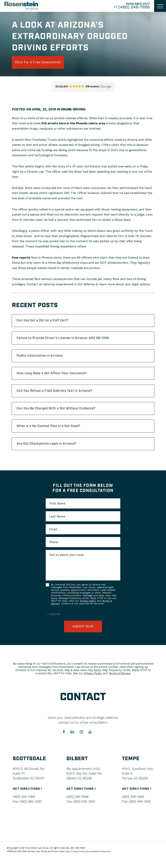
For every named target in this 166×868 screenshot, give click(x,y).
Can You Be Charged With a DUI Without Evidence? (62, 415)
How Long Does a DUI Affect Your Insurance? (57, 378)
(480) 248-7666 (24, 807)
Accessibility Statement (100, 861)
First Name (57, 513)
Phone (54, 552)
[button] (83, 88)
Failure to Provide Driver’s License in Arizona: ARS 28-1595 (69, 341)
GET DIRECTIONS (28, 799)
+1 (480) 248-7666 (129, 7)
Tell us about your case (66, 564)
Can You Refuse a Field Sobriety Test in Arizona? (60, 397)
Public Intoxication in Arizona (43, 359)
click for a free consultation (43, 63)
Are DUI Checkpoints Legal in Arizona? (51, 453)
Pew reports (21, 259)
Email (53, 539)
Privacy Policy (88, 610)
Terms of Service (119, 683)
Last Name (57, 526)
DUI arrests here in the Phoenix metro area (73, 124)
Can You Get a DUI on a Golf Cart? (47, 322)
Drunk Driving (74, 110)
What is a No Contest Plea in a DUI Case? (53, 434)
